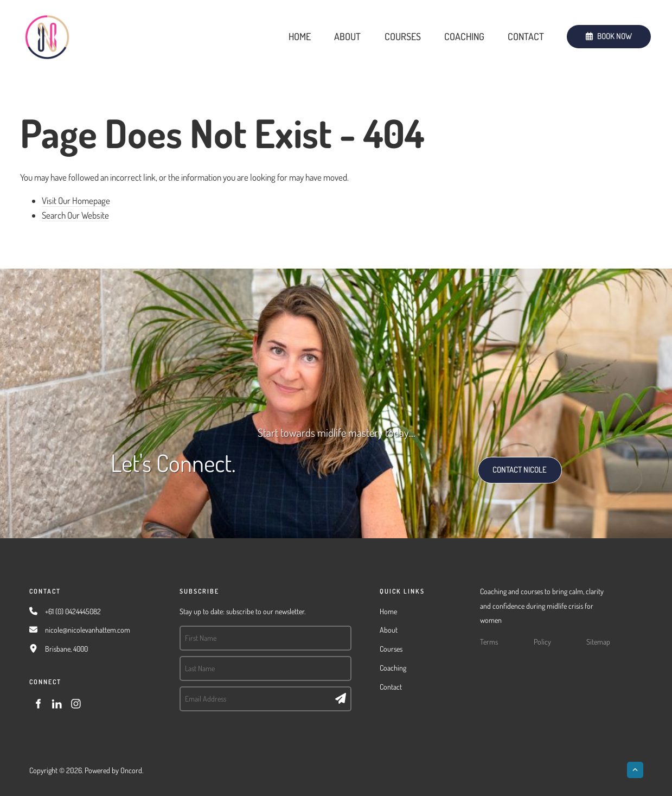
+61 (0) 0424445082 (73, 611)
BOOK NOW (586, 32)
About (347, 36)
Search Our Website (75, 215)
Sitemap (598, 642)
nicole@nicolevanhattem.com (88, 630)
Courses (403, 36)
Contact (526, 36)
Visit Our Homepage (76, 200)
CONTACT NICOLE (508, 464)
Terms (489, 642)
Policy (542, 642)
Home (300, 36)
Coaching (464, 36)
